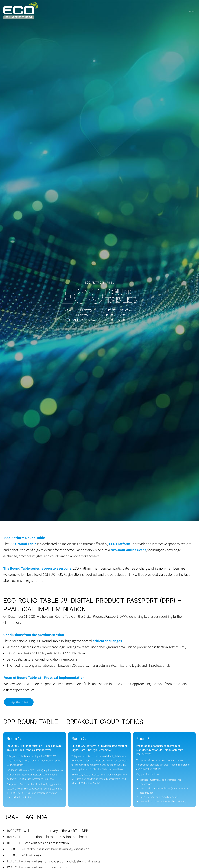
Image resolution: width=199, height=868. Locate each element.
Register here (19, 702)
